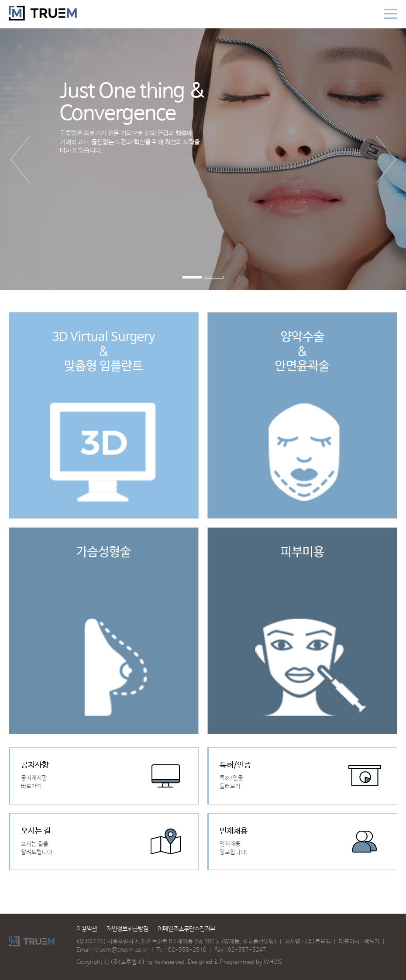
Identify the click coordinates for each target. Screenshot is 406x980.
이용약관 (87, 929)
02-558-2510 (187, 950)
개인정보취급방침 (127, 929)
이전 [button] (20, 159)
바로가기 (104, 776)
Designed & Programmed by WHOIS (235, 962)
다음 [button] (386, 159)
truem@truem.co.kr (122, 950)
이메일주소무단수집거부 (186, 929)
